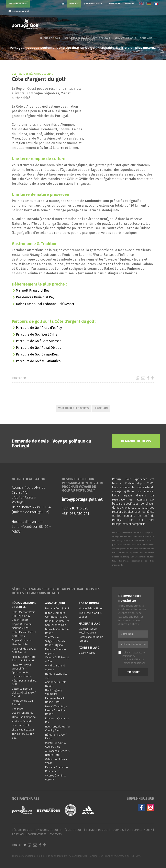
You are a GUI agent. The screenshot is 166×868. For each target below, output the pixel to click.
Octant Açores (87, 653)
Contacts (130, 4)
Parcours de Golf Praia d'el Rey (39, 328)
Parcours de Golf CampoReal (37, 354)
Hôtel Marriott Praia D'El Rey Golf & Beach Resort (24, 616)
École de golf (102, 38)
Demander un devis (18, 4)
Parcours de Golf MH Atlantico (38, 361)
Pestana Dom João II (57, 608)
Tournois (146, 38)
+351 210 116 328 (75, 508)
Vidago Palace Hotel (91, 608)
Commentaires (114, 4)
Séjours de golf (50, 38)
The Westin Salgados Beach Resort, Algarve (55, 641)
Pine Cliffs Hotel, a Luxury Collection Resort (56, 710)
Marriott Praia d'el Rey (33, 291)
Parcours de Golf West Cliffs (37, 334)
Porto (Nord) (89, 603)
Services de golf (125, 38)
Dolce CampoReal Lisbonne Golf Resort (45, 304)
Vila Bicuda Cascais (23, 730)
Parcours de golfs (77, 38)
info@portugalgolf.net (82, 499)
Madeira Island (89, 624)
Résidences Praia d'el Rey (35, 297)
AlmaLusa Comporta (24, 717)
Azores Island (89, 648)
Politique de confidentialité (52, 856)
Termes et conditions (134, 663)
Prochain (101, 408)
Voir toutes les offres (74, 408)
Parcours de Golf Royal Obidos (38, 348)
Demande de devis (136, 441)
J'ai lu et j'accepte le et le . (132, 658)
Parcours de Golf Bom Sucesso (39, 341)
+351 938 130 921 (75, 514)
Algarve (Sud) (55, 603)
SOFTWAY (135, 856)
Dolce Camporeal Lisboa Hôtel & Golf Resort (24, 692)
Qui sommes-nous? (93, 4)
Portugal (74, 4)
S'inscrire (133, 672)
